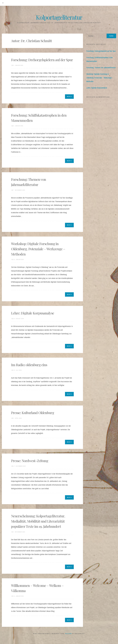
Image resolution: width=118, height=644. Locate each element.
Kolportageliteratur (59, 17)
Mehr (69, 97)
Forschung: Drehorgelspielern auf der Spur (42, 60)
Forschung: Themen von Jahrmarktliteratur (101, 68)
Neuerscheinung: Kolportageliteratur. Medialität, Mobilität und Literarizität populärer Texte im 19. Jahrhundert (38, 521)
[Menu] (3, 3)
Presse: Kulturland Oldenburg (33, 413)
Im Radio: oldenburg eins (29, 365)
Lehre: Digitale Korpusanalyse (33, 313)
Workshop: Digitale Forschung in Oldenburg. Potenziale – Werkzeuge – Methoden (38, 249)
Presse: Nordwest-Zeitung (30, 461)
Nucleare (69, 634)
